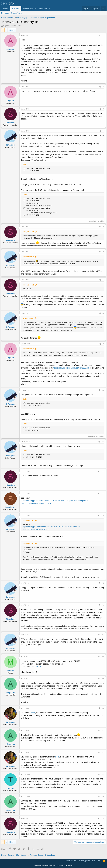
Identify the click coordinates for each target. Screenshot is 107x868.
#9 (103, 344)
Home (6, 9)
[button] (35, 9)
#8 (103, 313)
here (57, 757)
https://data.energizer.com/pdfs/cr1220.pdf (71, 368)
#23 (103, 774)
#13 (103, 493)
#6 (103, 252)
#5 (103, 227)
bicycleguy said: (29, 521)
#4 (103, 131)
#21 (103, 730)
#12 (103, 471)
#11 (103, 442)
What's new (28, 9)
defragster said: (28, 232)
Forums (16, 9)
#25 (103, 819)
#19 (103, 679)
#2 (103, 87)
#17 (103, 635)
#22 (103, 752)
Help (93, 861)
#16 (103, 605)
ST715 (38, 667)
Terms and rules (71, 861)
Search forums (17, 13)
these (33, 713)
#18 (103, 657)
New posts (5, 13)
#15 (103, 583)
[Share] (100, 36)
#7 (103, 280)
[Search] (103, 9)
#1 (103, 36)
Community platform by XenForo (54, 866)
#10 (103, 390)
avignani (6, 26)
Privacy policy (84, 861)
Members (43, 9)
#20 (103, 708)
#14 (103, 515)
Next (11, 30)
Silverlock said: (28, 257)
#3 (103, 109)
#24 (103, 796)
